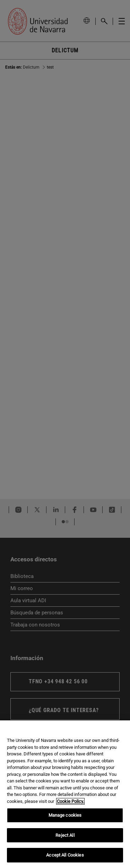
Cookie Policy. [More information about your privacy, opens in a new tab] (70, 801)
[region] (65, 794)
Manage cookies (65, 815)
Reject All (65, 835)
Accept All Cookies (65, 855)
